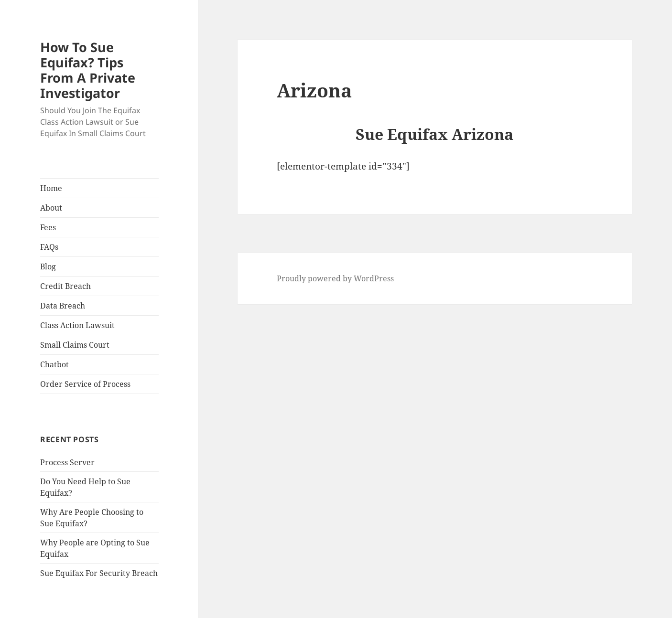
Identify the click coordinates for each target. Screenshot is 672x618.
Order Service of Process (85, 384)
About (51, 208)
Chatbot (54, 364)
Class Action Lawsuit (77, 325)
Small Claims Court (75, 345)
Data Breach (63, 306)
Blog (48, 266)
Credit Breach (65, 286)
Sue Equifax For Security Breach (99, 573)
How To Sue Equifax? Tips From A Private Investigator (88, 70)
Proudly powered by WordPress (335, 278)
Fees (48, 227)
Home (51, 188)
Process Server (67, 462)
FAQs (49, 247)
